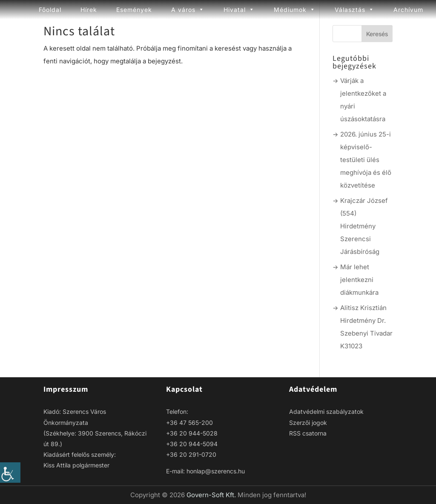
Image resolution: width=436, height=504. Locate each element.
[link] (10, 473)
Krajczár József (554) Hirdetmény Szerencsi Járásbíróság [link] (364, 226)
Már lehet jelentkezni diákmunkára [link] (359, 280)
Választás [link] (354, 10)
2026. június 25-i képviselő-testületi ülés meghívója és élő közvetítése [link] (366, 160)
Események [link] (134, 10)
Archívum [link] (408, 10)
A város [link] (188, 10)
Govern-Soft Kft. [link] (212, 495)
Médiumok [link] (295, 10)
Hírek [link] (89, 10)
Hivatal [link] (239, 10)
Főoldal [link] (50, 10)
